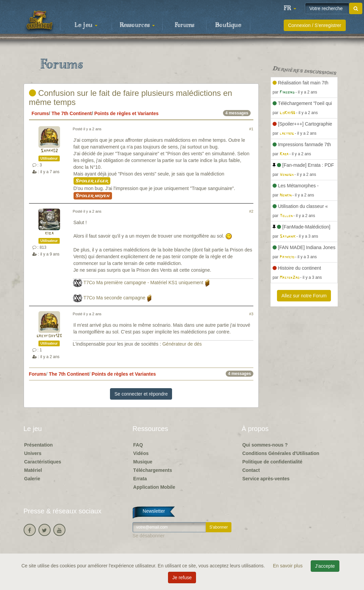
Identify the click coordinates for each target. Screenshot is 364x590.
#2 (251, 211)
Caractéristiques (43, 462)
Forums (185, 25)
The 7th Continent (72, 113)
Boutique (228, 25)
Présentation (39, 445)
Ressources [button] (137, 25)
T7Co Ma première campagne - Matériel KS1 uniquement (143, 283)
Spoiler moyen (93, 196)
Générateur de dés (182, 344)
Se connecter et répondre (141, 394)
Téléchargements (153, 470)
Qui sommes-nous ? (265, 445)
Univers (33, 453)
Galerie (32, 479)
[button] (290, 8)
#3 (251, 314)
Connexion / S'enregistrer (315, 25)
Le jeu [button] (86, 25)
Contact (251, 470)
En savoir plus (288, 566)
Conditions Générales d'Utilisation (281, 453)
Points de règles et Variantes (126, 113)
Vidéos (141, 453)
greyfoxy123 (49, 336)
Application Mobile (154, 487)
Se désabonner (149, 536)
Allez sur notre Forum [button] (304, 296)
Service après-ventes (266, 479)
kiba (49, 233)
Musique (143, 462)
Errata (140, 479)
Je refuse (182, 578)
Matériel (33, 470)
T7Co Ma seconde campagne (114, 298)
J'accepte (325, 566)
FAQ (138, 445)
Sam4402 (49, 151)
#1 (251, 129)
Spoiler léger (92, 181)
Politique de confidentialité (272, 462)
